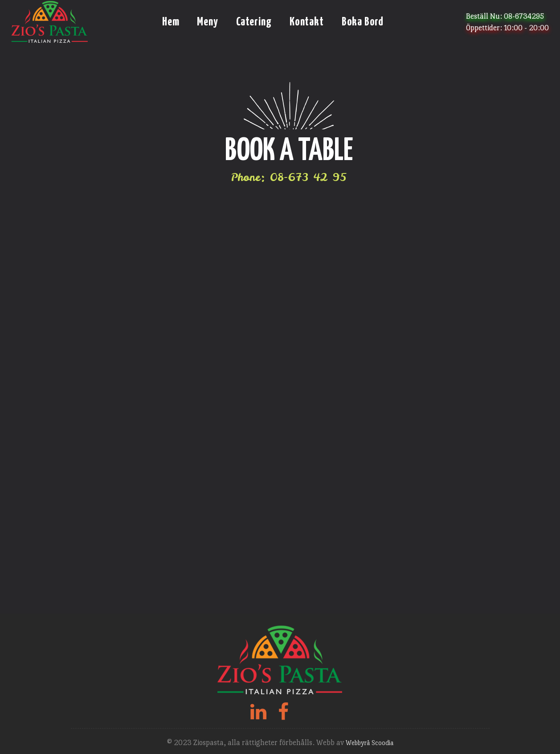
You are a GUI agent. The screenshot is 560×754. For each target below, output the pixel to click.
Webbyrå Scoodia (370, 743)
